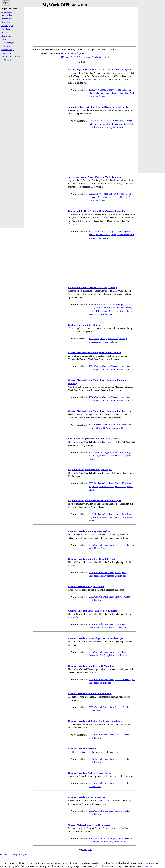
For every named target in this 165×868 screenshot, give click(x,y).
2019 (97, 90)
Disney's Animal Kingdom (119, 90)
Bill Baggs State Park (109, 452)
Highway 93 (99, 369)
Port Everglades (107, 576)
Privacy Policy (24, 855)
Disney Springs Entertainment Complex (106, 308)
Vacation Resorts (11, 56)
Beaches (7, 19)
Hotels (6, 36)
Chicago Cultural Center (119, 838)
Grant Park (113, 339)
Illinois (122, 339)
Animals (7, 12)
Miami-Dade (120, 456)
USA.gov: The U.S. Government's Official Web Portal (85, 57)
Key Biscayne (126, 452)
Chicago (103, 339)
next (90, 62)
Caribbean (8, 29)
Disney (103, 90)
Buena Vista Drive (102, 121)
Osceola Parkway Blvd (106, 93)
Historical (7, 32)
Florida (92, 93)
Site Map (4, 855)
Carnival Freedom (123, 545)
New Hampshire (113, 369)
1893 (91, 838)
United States (123, 93)
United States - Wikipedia (73, 53)
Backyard (7, 15)
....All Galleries (8, 60)
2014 (97, 339)
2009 (97, 452)
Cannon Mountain (102, 366)
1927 (91, 339)
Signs (6, 53)
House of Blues (96, 311)
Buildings (7, 26)
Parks (6, 46)
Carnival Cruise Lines (104, 545)
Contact (12, 855)
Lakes (6, 39)
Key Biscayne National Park (101, 456)
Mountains (8, 43)
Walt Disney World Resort (113, 127)
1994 (91, 366)
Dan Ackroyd (117, 304)
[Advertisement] (85, 26)
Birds (5, 22)
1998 (91, 90)
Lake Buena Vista (126, 124)
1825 (91, 452)
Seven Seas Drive (106, 197)
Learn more (148, 866)
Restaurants (8, 50)
